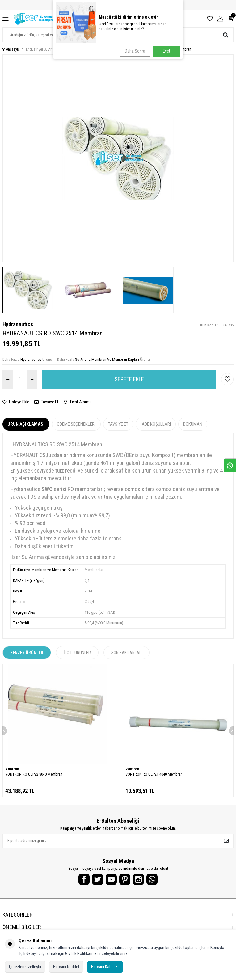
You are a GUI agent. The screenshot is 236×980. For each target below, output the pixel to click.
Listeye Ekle (16, 402)
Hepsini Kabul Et (105, 967)
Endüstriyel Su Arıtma (42, 49)
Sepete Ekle (129, 379)
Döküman (193, 424)
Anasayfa (11, 49)
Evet (166, 51)
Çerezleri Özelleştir (25, 967)
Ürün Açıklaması (26, 424)
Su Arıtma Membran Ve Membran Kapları (107, 359)
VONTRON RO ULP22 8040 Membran (34, 774)
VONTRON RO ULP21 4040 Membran (154, 774)
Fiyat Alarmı (77, 402)
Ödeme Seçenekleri (76, 424)
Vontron (12, 769)
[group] (118, 158)
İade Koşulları (156, 424)
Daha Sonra (135, 51)
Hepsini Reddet (66, 967)
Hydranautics (18, 324)
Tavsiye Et (46, 402)
